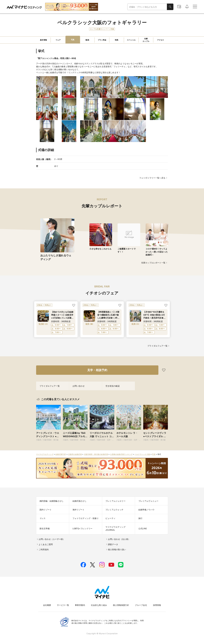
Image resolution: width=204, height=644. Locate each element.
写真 (154, 454)
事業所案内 (80, 605)
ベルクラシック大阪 (142, 454)
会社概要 (47, 605)
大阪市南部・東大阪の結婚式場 (96, 454)
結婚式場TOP (61, 454)
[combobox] (147, 7)
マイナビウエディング (45, 454)
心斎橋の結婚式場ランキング (121, 454)
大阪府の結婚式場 (75, 454)
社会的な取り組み (99, 605)
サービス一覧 (63, 605)
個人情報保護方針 (121, 605)
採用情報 (157, 605)
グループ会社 (141, 605)
